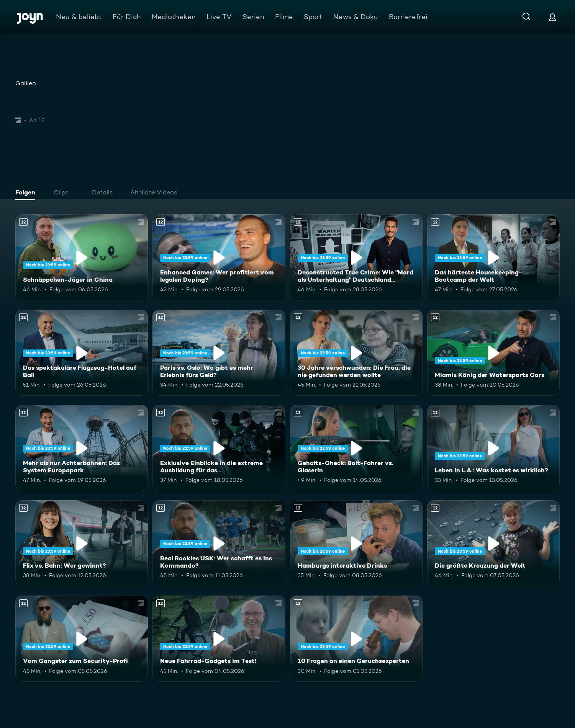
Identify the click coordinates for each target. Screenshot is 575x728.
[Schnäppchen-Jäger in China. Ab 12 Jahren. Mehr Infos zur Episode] (82, 257)
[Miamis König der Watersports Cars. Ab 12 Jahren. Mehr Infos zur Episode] (493, 353)
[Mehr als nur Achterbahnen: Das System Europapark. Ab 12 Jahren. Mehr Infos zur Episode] (82, 448)
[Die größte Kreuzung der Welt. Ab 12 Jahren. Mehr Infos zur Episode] (493, 543)
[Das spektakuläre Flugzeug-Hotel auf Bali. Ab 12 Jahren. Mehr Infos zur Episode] (82, 353)
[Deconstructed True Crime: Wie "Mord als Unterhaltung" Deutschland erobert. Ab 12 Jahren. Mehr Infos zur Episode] (356, 257)
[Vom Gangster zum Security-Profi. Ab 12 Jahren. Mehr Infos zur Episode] (82, 639)
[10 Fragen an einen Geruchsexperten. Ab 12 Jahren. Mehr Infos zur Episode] (356, 639)
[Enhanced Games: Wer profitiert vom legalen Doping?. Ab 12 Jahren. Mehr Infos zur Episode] (219, 257)
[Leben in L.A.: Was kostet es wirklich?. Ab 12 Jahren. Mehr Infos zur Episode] (493, 448)
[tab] (27, 193)
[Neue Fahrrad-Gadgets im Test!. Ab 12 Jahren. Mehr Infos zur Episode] (219, 639)
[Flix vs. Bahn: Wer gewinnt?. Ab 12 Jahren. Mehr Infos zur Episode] (82, 543)
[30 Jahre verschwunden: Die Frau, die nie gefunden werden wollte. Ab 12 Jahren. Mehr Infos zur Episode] (356, 353)
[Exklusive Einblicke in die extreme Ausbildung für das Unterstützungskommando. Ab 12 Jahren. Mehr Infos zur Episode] (219, 448)
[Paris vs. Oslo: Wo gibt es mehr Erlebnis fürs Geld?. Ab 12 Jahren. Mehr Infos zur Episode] (219, 353)
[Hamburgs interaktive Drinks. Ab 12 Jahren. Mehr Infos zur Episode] (356, 543)
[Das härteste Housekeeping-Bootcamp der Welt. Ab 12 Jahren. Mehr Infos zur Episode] (493, 257)
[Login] (552, 17)
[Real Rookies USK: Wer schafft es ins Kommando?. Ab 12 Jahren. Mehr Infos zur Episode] (219, 543)
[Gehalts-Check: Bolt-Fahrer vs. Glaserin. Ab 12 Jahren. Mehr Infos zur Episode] (356, 448)
